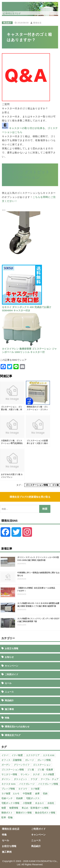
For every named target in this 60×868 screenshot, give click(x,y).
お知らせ (9, 657)
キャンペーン (12, 666)
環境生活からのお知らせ (17, 727)
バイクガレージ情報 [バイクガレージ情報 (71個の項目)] (48, 784)
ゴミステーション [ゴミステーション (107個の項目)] (42, 765)
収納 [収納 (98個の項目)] (45, 794)
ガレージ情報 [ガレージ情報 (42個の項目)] (44, 760)
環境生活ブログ (13, 735)
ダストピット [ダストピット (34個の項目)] (20, 779)
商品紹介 (7, 23)
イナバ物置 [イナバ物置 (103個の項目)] (17, 755)
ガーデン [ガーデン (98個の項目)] (6, 765)
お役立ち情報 (12, 648)
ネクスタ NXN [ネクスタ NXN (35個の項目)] (8, 784)
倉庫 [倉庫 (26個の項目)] (37, 794)
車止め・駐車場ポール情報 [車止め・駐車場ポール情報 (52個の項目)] (35, 808)
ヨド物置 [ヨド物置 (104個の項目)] (35, 789)
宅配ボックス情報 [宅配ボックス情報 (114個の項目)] (10, 803)
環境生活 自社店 (11, 829)
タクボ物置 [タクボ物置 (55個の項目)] (48, 774)
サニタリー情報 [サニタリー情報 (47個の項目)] (9, 774)
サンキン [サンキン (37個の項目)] (25, 774)
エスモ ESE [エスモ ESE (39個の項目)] (49, 755)
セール (8, 683)
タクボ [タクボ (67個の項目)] (36, 774)
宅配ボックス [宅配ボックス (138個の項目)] (33, 798)
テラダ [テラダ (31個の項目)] (34, 779)
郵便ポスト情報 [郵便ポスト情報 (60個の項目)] (24, 813)
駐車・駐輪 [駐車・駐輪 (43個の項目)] (7, 818)
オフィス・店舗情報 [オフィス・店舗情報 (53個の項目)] (12, 760)
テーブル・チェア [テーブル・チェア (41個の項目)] (50, 779)
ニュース (9, 692)
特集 (7, 718)
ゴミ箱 (55, 485)
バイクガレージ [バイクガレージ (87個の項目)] (27, 784)
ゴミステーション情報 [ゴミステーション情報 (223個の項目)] (13, 770)
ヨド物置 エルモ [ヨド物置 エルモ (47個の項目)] (10, 794)
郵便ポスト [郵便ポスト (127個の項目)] (7, 813)
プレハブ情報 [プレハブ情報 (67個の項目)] (8, 789)
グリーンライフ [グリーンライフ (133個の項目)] (22, 765)
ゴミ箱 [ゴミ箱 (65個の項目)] (31, 770)
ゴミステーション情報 (37, 485)
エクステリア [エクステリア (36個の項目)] (33, 755)
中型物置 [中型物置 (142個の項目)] (27, 794)
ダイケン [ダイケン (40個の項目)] (6, 779)
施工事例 (9, 709)
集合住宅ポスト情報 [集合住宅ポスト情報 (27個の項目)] (45, 813)
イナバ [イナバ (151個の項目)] (5, 755)
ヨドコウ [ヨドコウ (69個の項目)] (23, 789)
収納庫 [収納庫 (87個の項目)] (19, 798)
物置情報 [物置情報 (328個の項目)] (14, 808)
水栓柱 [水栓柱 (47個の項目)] (51, 803)
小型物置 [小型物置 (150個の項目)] (27, 803)
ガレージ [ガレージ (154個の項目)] (29, 760)
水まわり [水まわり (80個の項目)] (40, 803)
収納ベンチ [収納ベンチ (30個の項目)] (7, 798)
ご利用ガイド (12, 674)
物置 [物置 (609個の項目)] (4, 808)
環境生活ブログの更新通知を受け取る (30, 497)
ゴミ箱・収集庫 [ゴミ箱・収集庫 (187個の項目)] (45, 770)
